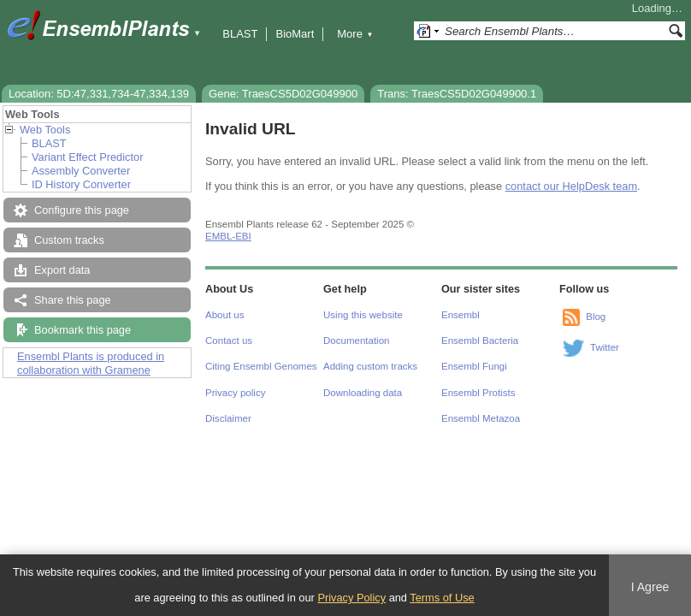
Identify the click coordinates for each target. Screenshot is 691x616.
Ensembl (461, 315)
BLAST (240, 34)
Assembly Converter (81, 171)
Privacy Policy (351, 598)
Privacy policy (235, 393)
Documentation (356, 341)
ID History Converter (81, 184)
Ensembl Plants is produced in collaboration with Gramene (91, 363)
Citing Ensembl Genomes (261, 366)
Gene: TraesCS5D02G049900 (283, 94)
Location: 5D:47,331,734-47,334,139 (99, 94)
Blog (596, 317)
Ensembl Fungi (474, 366)
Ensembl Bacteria (480, 341)
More (355, 34)
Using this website (363, 315)
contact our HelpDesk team (571, 186)
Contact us (229, 341)
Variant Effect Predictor (87, 157)
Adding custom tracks (370, 366)
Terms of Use (442, 598)
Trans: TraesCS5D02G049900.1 (457, 94)
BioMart (295, 34)
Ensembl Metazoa (481, 418)
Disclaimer (228, 418)
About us (224, 315)
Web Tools (45, 130)
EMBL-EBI (228, 236)
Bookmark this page (83, 330)
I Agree (650, 587)
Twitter (605, 347)
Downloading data (363, 393)
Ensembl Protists (478, 393)
